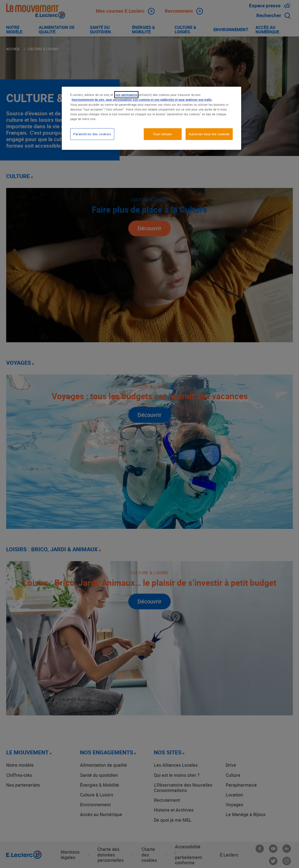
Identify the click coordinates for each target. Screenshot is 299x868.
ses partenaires (126, 95)
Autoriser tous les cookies (209, 134)
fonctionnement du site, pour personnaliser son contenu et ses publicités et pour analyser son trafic (142, 99)
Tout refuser (163, 134)
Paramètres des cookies (92, 134)
